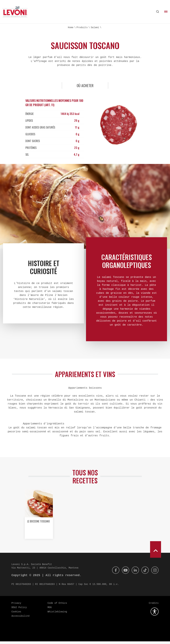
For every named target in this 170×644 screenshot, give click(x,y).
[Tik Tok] (144, 573)
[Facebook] (113, 573)
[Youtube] (123, 573)
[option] (39, 518)
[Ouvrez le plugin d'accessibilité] (155, 614)
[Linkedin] (134, 573)
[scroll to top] (156, 552)
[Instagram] (155, 573)
